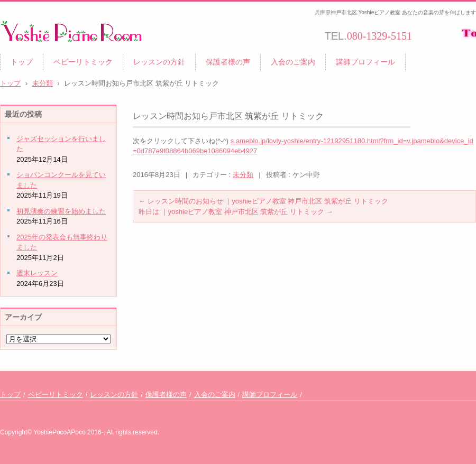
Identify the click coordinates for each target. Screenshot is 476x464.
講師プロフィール (365, 62)
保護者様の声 (228, 62)
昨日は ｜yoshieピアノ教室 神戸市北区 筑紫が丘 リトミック (236, 212)
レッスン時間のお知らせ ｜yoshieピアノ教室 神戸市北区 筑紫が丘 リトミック (263, 201)
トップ (22, 62)
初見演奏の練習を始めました (61, 211)
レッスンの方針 (159, 62)
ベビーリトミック (83, 62)
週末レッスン (37, 273)
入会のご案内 (293, 62)
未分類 (243, 175)
